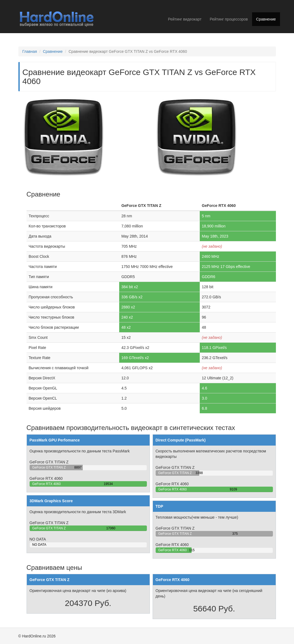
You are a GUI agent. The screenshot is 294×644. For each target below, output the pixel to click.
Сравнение (266, 19)
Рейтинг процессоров (229, 19)
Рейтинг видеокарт (185, 19)
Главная (30, 51)
